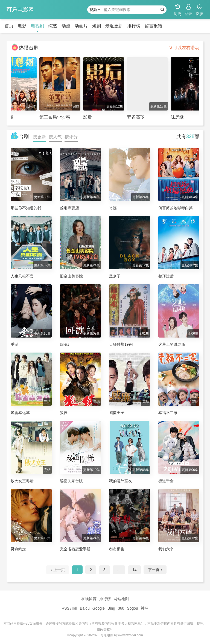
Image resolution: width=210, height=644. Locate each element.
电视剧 (37, 26)
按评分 (71, 137)
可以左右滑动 (184, 48)
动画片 (81, 26)
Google (99, 608)
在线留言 (89, 599)
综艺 (53, 26)
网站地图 (121, 599)
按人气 (55, 137)
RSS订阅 (69, 608)
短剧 (97, 26)
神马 (145, 608)
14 (135, 570)
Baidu (85, 608)
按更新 (39, 137)
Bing (111, 608)
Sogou (132, 608)
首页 (9, 26)
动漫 (66, 26)
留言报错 (153, 26)
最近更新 (114, 26)
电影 (22, 26)
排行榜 (134, 26)
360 (121, 608)
